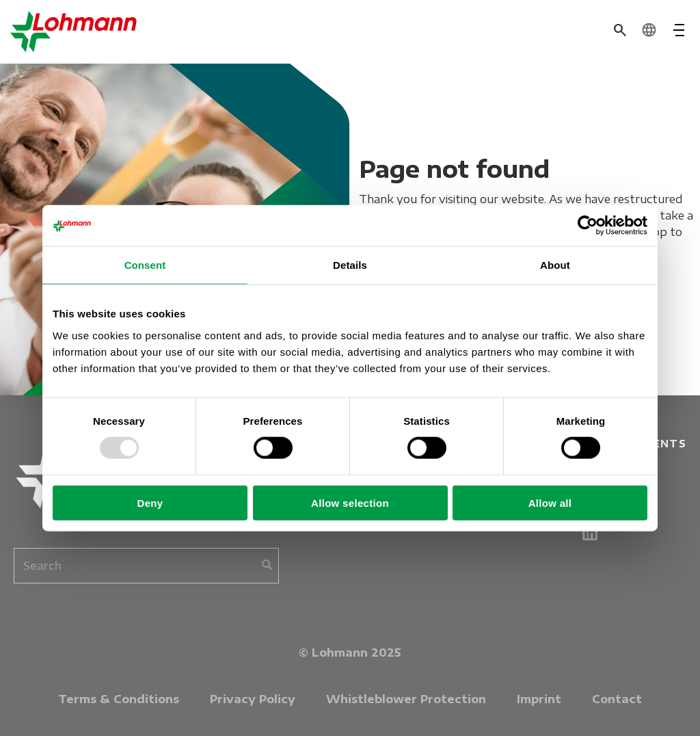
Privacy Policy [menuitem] (253, 699)
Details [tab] (350, 265)
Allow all (550, 502)
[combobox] (146, 566)
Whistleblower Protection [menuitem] (406, 699)
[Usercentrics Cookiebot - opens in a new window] (588, 226)
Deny (150, 502)
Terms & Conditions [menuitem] (119, 699)
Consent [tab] (145, 265)
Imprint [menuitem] (539, 699)
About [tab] (555, 265)
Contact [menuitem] (617, 699)
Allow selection (350, 502)
